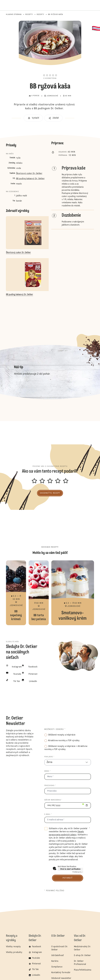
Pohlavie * (49, 757)
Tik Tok (35, 970)
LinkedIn (36, 975)
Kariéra (55, 961)
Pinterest (36, 964)
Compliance (57, 967)
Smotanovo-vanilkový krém (73, 593)
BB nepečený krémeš (16, 593)
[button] (50, 70)
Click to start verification (70, 869)
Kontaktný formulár (61, 973)
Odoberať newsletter (61, 978)
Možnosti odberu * (55, 729)
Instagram (37, 952)
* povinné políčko (54, 891)
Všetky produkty (14, 952)
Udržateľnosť (58, 956)
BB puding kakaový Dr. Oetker (30, 179)
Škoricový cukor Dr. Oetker (29, 174)
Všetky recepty (13, 947)
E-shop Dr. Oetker (82, 956)
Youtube (36, 958)
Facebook (37, 947)
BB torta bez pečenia (39, 593)
